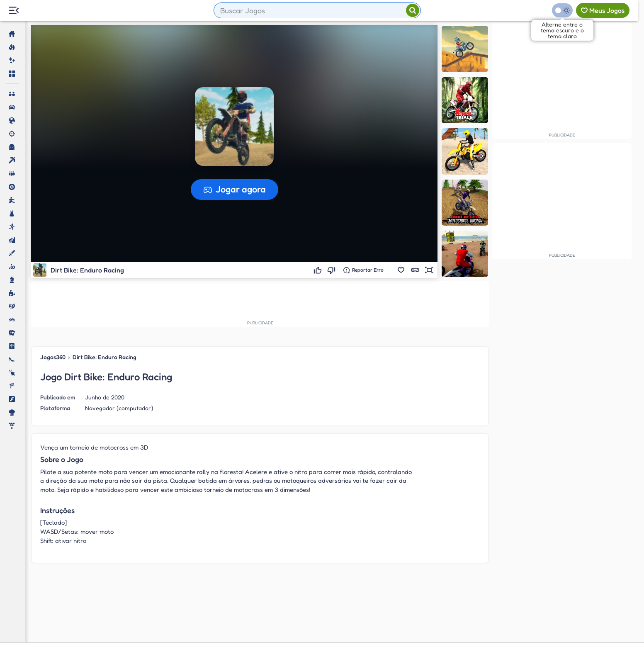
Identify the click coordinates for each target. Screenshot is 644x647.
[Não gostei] (332, 270)
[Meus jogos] (603, 10)
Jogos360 (53, 357)
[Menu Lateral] (13, 11)
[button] (401, 270)
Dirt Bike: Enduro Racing (104, 357)
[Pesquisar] (413, 10)
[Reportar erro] (363, 270)
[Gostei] (319, 270)
